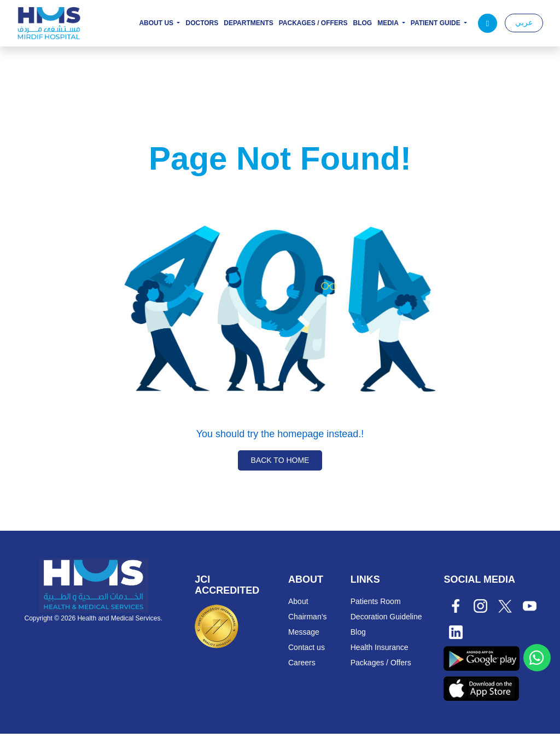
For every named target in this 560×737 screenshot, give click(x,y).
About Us (157, 24)
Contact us (307, 651)
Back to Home (280, 463)
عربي (524, 22)
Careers (302, 666)
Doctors (202, 24)
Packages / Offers (313, 24)
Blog (363, 24)
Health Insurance (380, 651)
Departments (248, 24)
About (298, 605)
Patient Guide (436, 24)
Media (389, 24)
